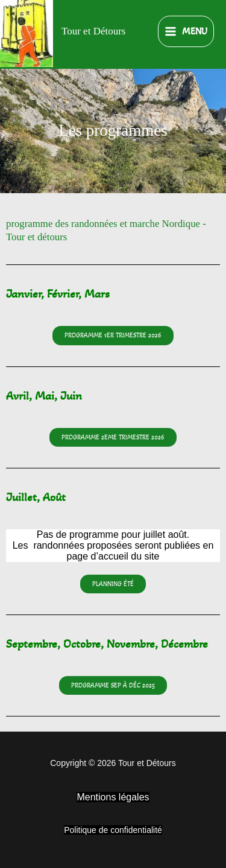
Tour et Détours (93, 31)
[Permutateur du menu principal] (186, 32)
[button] (113, 437)
